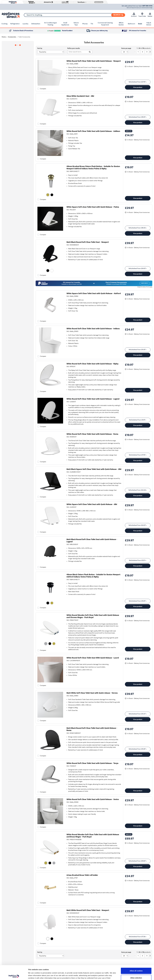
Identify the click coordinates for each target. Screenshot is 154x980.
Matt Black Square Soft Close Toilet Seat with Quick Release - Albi (94, 469)
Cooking (4, 24)
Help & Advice (149, 24)
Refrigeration (15, 24)
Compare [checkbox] (43, 89)
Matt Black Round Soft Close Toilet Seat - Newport (88, 242)
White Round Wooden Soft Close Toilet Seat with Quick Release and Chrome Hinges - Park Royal (93, 616)
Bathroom (131, 24)
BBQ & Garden (121, 24)
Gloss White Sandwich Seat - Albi (80, 96)
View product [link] (138, 87)
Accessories (12, 37)
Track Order (142, 15)
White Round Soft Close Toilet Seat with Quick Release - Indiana (93, 329)
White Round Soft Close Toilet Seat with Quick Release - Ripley (92, 364)
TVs (92, 24)
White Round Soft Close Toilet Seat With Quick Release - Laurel (93, 658)
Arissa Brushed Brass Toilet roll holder (82, 875)
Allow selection (136, 964)
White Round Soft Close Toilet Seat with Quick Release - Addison (93, 131)
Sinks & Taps (76, 24)
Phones (85, 24)
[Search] (118, 15)
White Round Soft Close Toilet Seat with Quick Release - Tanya (92, 763)
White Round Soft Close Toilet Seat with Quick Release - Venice (93, 799)
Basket (150, 15)
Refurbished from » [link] (138, 82)
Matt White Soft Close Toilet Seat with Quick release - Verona (92, 693)
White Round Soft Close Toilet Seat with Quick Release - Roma (92, 434)
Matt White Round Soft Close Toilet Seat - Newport (88, 910)
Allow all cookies (136, 957)
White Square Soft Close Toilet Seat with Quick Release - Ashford (94, 293)
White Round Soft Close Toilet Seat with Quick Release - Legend (93, 399)
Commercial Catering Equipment (105, 24)
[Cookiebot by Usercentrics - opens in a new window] (14, 976)
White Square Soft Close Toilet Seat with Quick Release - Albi (92, 504)
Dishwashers (36, 24)
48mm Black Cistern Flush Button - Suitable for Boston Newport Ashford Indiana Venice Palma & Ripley (93, 576)
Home (4, 37)
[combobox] (74, 15)
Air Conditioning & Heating (50, 24)
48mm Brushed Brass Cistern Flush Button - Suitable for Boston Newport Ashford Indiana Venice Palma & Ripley (93, 167)
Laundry (25, 24)
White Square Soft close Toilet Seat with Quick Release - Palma (93, 207)
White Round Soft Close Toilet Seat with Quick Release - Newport (94, 61)
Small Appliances (65, 24)
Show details (112, 976)
